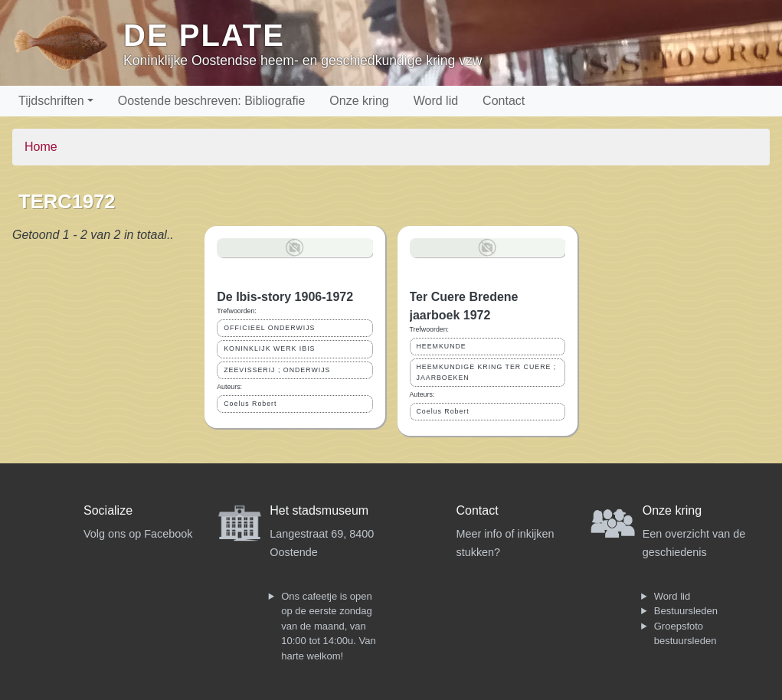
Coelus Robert (250, 404)
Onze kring (359, 101)
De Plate (204, 35)
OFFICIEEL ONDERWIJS (269, 328)
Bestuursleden (686, 611)
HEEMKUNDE (442, 346)
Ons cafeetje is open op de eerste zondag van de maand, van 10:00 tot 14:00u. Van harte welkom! (328, 626)
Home (41, 147)
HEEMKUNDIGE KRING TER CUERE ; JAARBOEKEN (487, 372)
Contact (504, 101)
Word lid (436, 101)
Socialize (108, 510)
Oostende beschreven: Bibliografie (212, 101)
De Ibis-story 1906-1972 (285, 297)
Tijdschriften (51, 101)
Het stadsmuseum (319, 510)
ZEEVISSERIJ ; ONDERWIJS (277, 370)
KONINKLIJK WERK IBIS (269, 348)
